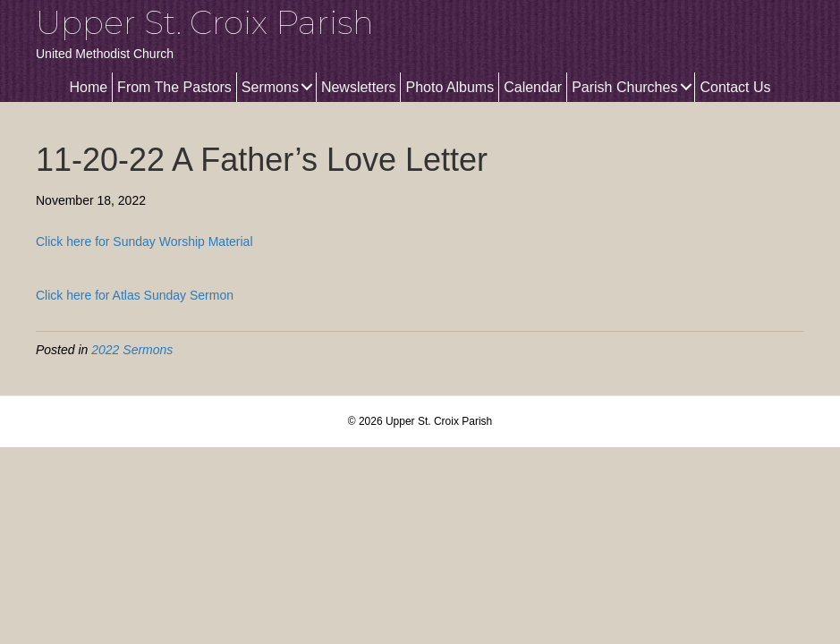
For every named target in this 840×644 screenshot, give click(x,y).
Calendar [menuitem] (533, 87)
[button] (307, 87)
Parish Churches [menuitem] (624, 87)
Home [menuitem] (88, 87)
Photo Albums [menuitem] (450, 87)
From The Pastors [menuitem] (174, 87)
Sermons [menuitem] (270, 87)
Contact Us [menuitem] (735, 87)
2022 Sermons (132, 350)
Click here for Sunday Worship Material (144, 241)
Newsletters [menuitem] (359, 87)
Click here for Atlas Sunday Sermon (135, 295)
